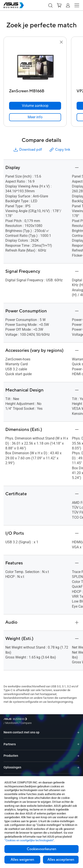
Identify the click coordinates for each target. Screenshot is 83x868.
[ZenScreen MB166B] (35, 90)
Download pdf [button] (27, 150)
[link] (35, 117)
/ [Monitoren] (36, 720)
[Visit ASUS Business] (16, 720)
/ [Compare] (50, 720)
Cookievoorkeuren (41, 849)
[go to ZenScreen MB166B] (35, 66)
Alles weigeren (22, 860)
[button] (50, 5)
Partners (10, 741)
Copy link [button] (60, 150)
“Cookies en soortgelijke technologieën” (29, 840)
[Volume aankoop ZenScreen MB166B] (35, 106)
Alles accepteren (61, 860)
